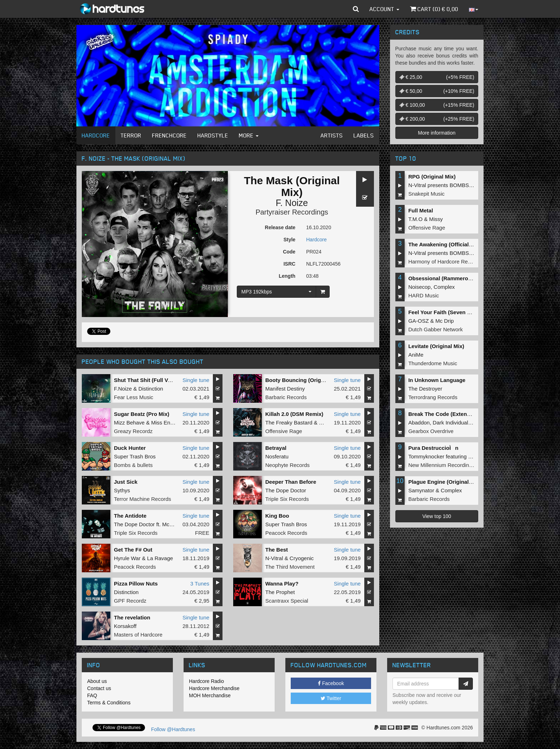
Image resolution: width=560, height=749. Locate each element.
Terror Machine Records (142, 499)
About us (97, 681)
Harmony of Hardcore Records (444, 262)
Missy (436, 219)
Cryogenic (302, 558)
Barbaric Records (286, 397)
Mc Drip (445, 321)
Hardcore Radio (206, 681)
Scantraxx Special (287, 601)
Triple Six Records (287, 499)
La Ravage (160, 558)
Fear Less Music (134, 397)
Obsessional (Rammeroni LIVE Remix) (457, 278)
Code (289, 252)
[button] (356, 9)
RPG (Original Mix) (432, 177)
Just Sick (126, 482)
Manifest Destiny (285, 389)
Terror (131, 135)
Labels (364, 135)
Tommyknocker (426, 456)
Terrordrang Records (433, 397)
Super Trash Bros (135, 456)
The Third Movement (290, 567)
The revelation (132, 617)
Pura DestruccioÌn (433, 448)
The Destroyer (425, 389)
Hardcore (96, 135)
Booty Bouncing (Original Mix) (304, 380)
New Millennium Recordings (441, 465)
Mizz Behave (129, 423)
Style (289, 240)
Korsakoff (125, 626)
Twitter (331, 698)
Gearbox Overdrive (431, 431)
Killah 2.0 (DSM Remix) (294, 414)
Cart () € (434, 9)
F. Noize (292, 203)
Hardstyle (213, 135)
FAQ (92, 695)
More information (437, 133)
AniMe (416, 355)
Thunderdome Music (433, 363)
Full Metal (421, 210)
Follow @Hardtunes (173, 729)
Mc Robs (173, 524)
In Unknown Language (437, 380)
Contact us (99, 688)
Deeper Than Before (291, 482)
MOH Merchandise (210, 695)
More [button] (249, 135)
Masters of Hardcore (138, 635)
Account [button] (384, 9)
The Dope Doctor (286, 490)
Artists (332, 135)
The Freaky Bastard (289, 423)
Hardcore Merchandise (214, 688)
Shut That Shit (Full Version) (150, 380)
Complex (444, 287)
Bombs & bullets (133, 465)
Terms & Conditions (109, 703)
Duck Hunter (130, 448)
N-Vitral (274, 558)
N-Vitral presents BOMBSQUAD (446, 185)
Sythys (122, 490)
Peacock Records (286, 533)
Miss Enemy (166, 423)
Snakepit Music (426, 194)
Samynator (421, 490)
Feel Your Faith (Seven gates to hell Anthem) (465, 312)
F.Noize (123, 389)
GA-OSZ (419, 321)
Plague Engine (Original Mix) (444, 482)
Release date (280, 227)
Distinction (151, 389)
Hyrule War (127, 558)
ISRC (289, 264)
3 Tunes (200, 584)
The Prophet (280, 592)
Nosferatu (277, 456)
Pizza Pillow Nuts (136, 584)
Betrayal (276, 448)
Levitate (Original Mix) (436, 346)
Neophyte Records (287, 465)
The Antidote (130, 516)
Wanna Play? (282, 584)
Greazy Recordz (133, 431)
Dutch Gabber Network (436, 329)
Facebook (331, 683)
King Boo (277, 516)
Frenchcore (169, 135)
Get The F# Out (133, 550)
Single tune (196, 380)
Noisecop (419, 287)
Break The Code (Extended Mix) (448, 414)
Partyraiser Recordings (292, 212)
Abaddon (419, 423)
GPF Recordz (130, 601)
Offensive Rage (284, 431)
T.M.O (415, 219)
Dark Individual (451, 423)
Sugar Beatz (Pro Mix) (142, 414)
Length (287, 276)
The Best (277, 550)
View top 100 (437, 516)
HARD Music (424, 295)
